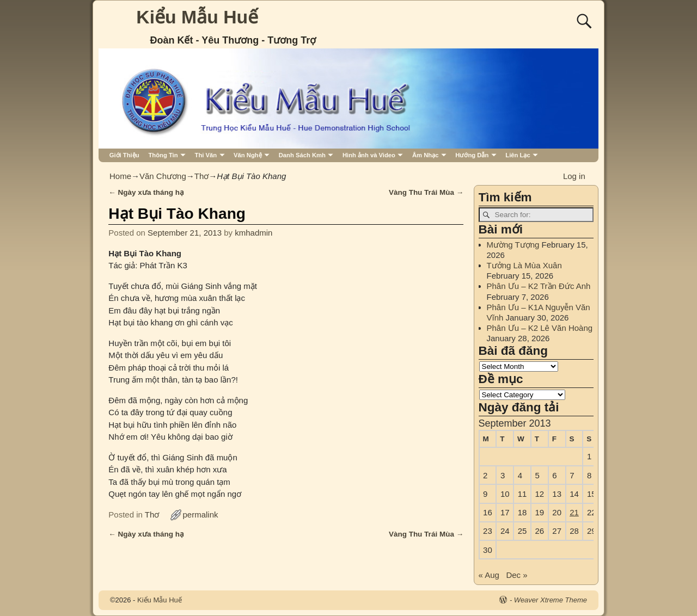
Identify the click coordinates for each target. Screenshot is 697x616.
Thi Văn (206, 155)
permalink (201, 515)
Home (120, 176)
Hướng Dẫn (472, 155)
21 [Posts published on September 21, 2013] (574, 512)
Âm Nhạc (426, 155)
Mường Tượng (513, 245)
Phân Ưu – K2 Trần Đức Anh (539, 286)
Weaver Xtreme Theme (551, 600)
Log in (574, 176)
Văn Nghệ (248, 155)
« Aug (489, 575)
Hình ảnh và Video (369, 155)
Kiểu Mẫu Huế (197, 17)
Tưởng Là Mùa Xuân (524, 265)
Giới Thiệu (124, 155)
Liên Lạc (518, 155)
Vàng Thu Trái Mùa (426, 192)
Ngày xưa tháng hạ (146, 192)
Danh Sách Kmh (302, 155)
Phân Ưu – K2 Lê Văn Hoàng (540, 328)
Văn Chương (163, 176)
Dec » (516, 575)
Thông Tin (163, 155)
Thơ (202, 176)
